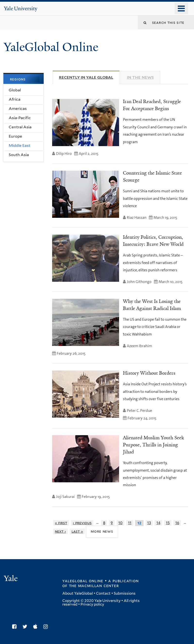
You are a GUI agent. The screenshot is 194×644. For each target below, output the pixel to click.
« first (61, 523)
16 (177, 523)
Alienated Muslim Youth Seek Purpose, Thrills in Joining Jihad (153, 445)
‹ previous (82, 523)
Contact (103, 593)
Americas (18, 109)
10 (120, 523)
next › (60, 531)
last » (77, 531)
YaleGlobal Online (51, 47)
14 (158, 523)
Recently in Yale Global (89, 77)
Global (15, 90)
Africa (15, 99)
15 (168, 523)
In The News (140, 77)
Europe (15, 136)
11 (130, 523)
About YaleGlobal (78, 593)
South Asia (19, 155)
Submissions (125, 593)
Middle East (20, 146)
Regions (18, 79)
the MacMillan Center (94, 586)
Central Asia (20, 127)
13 (149, 523)
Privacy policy (92, 604)
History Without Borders (149, 373)
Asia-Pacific (20, 118)
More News (102, 531)
